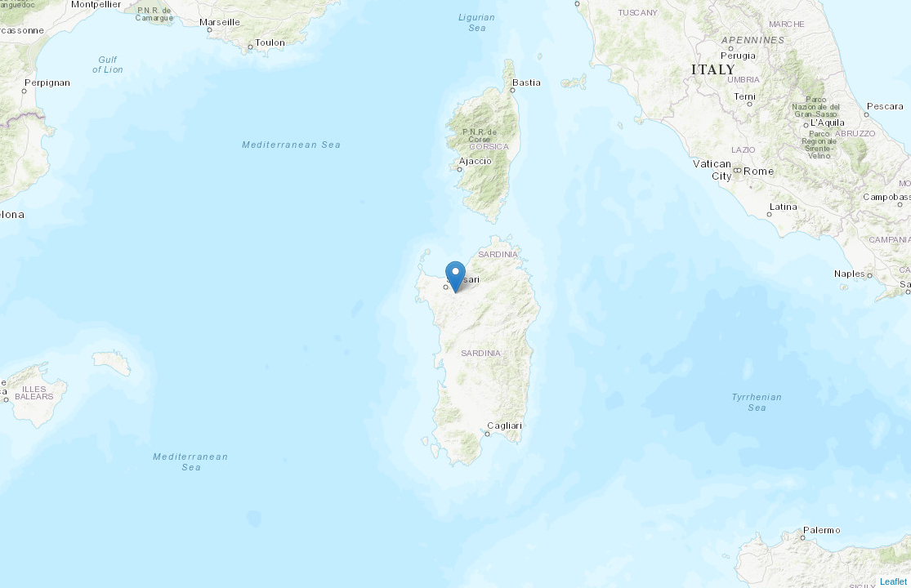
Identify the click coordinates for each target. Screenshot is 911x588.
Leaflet (893, 581)
